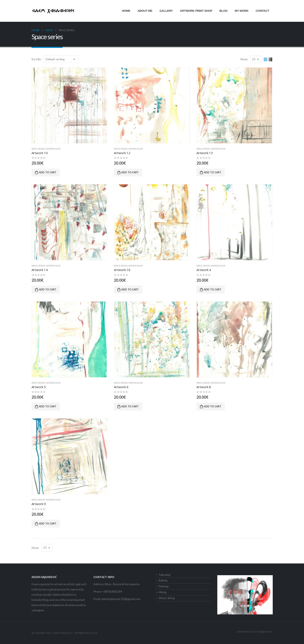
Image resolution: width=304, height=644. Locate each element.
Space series (38, 149)
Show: (244, 59)
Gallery (166, 11)
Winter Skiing (167, 598)
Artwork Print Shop (196, 11)
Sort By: (37, 59)
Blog (223, 11)
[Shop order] (61, 59)
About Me (145, 11)
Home (126, 11)
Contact (262, 11)
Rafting (163, 581)
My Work (242, 11)
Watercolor (53, 149)
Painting (164, 586)
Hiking (163, 592)
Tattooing (164, 575)
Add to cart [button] (48, 172)
